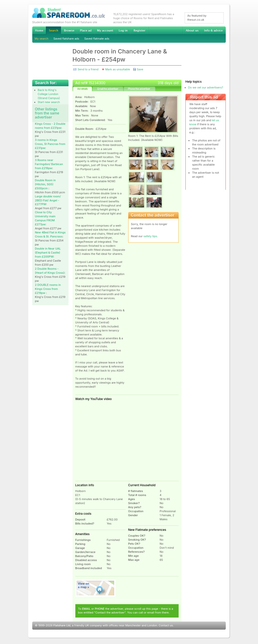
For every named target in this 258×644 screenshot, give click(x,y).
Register (139, 30)
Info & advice (214, 30)
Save (140, 69)
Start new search (49, 102)
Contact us (166, 625)
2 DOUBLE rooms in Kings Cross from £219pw (48, 289)
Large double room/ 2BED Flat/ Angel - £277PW (48, 200)
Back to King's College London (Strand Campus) (49, 94)
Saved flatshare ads (66, 39)
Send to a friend (88, 69)
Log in (123, 30)
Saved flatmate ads (97, 39)
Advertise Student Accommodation (86, 30)
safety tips (150, 236)
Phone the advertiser (139, 89)
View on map (95, 588)
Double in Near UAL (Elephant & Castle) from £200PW (48, 253)
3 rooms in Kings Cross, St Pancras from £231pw (50, 144)
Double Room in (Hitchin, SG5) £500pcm (45, 184)
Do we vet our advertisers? (206, 87)
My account (105, 30)
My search (42, 39)
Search (53, 31)
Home (39, 30)
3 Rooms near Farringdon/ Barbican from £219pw (49, 164)
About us (192, 30)
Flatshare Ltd (62, 625)
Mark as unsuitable (118, 69)
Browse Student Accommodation (69, 30)
